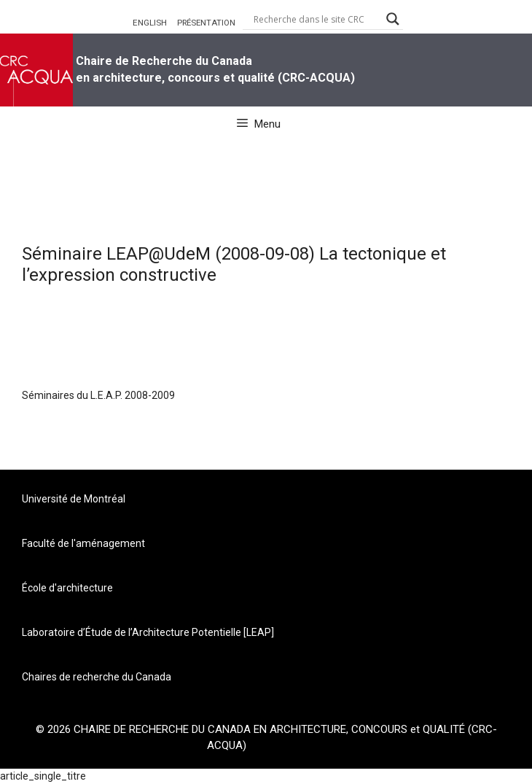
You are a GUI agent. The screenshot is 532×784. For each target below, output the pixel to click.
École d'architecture (67, 588)
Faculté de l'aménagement (83, 543)
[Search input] (316, 19)
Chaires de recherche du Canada (97, 677)
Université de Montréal (74, 499)
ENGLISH (150, 23)
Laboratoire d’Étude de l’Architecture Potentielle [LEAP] (148, 632)
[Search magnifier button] (393, 19)
